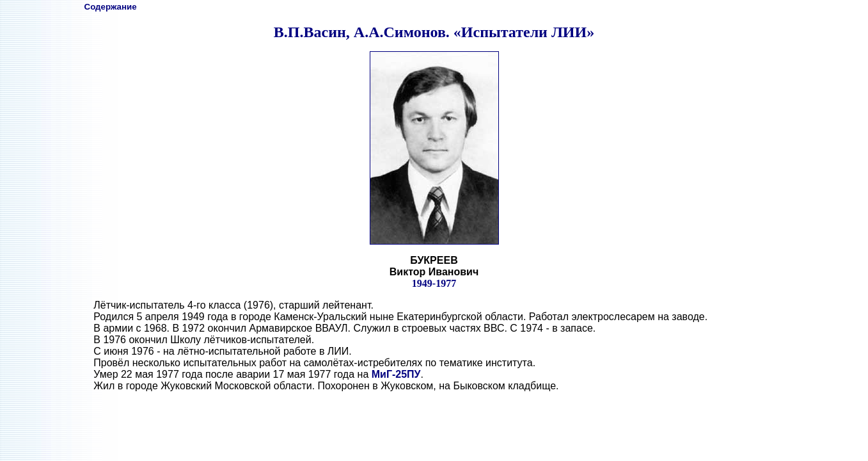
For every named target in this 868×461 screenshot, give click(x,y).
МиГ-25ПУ (396, 374)
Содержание (111, 7)
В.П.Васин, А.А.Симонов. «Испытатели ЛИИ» (434, 32)
